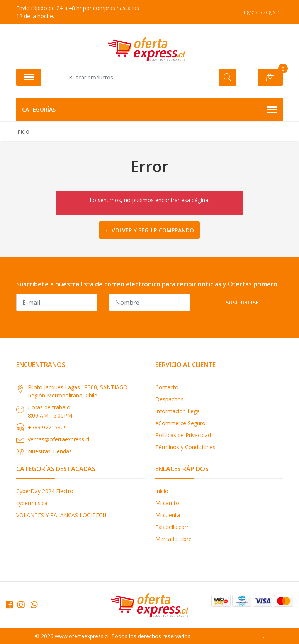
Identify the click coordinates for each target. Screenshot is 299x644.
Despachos (169, 399)
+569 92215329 (47, 427)
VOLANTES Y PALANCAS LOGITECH (61, 515)
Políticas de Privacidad (183, 435)
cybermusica (32, 503)
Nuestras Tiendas (50, 451)
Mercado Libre (173, 539)
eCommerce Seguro (180, 423)
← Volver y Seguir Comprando (149, 230)
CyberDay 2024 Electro (45, 491)
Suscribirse (242, 302)
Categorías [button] (149, 110)
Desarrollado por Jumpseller (228, 636)
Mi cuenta (168, 515)
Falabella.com (172, 527)
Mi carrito (167, 503)
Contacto (167, 387)
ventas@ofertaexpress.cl (59, 439)
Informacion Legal (178, 411)
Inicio (162, 491)
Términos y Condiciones (185, 447)
